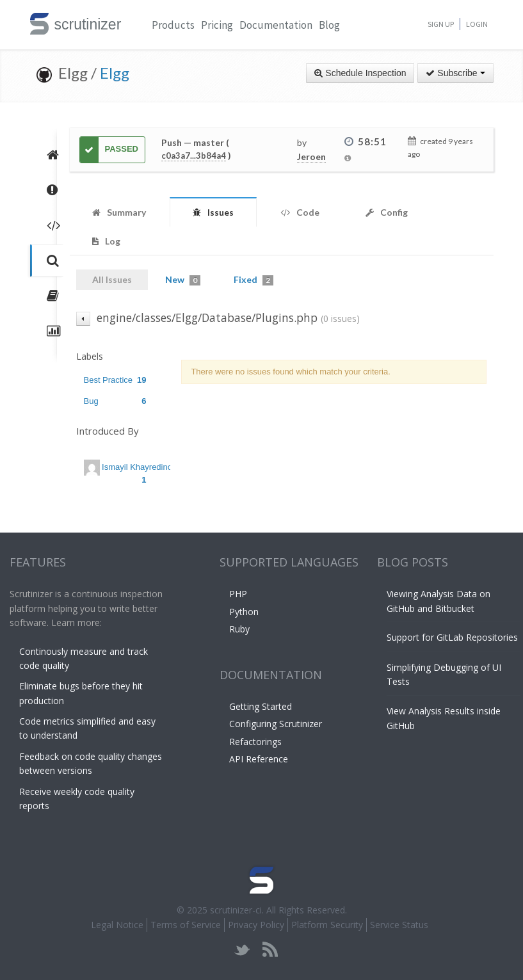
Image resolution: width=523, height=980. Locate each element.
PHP (238, 594)
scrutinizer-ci (236, 910)
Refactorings (255, 742)
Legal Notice (117, 925)
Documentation (276, 25)
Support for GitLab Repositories (452, 637)
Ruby (239, 629)
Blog (329, 25)
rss (270, 950)
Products (173, 25)
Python (244, 612)
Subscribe (455, 73)
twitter (242, 950)
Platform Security (327, 925)
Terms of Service (186, 925)
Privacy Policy (256, 925)
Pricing (217, 25)
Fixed (253, 280)
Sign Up (441, 24)
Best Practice (115, 380)
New (183, 280)
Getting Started (261, 706)
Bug (115, 401)
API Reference (259, 759)
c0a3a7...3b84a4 (194, 156)
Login (477, 24)
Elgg (115, 73)
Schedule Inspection (360, 73)
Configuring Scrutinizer (276, 724)
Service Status (399, 925)
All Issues (112, 279)
